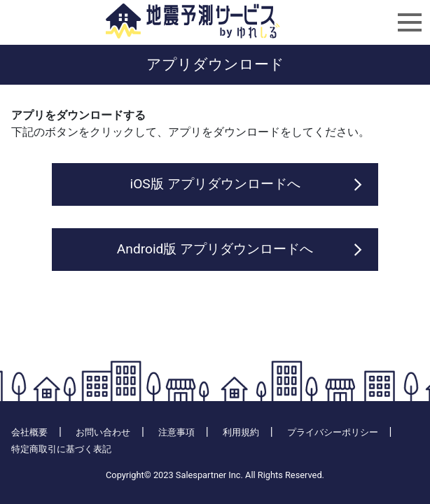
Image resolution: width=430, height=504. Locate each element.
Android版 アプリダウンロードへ (215, 249)
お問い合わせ (103, 432)
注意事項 (176, 432)
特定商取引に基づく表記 (61, 449)
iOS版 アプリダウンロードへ (215, 184)
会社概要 (29, 432)
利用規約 (241, 432)
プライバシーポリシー (333, 432)
